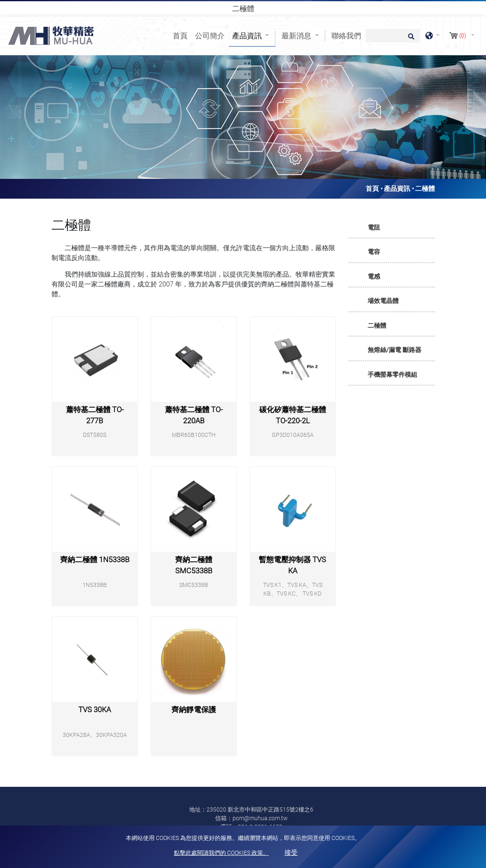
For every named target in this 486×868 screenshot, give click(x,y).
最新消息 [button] (297, 36)
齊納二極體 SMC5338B (194, 565)
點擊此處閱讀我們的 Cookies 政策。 (221, 853)
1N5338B (95, 585)
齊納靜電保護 (194, 710)
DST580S (95, 435)
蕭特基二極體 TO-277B (95, 415)
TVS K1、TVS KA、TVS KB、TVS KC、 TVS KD (293, 589)
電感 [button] (374, 277)
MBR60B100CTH (194, 435)
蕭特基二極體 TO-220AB (194, 415)
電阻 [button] (374, 228)
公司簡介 (210, 36)
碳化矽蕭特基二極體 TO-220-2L (293, 415)
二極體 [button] (377, 326)
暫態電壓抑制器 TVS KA (292, 565)
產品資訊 (397, 189)
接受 (291, 853)
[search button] (410, 39)
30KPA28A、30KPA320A (95, 735)
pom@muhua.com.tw (260, 818)
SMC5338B (194, 585)
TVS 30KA (95, 710)
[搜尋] (393, 36)
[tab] (392, 228)
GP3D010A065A (293, 435)
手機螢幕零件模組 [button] (392, 375)
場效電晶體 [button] (383, 301)
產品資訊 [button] (248, 36)
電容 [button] (374, 252)
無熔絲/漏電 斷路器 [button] (394, 350)
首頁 (182, 35)
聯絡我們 (346, 36)
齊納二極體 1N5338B (95, 560)
